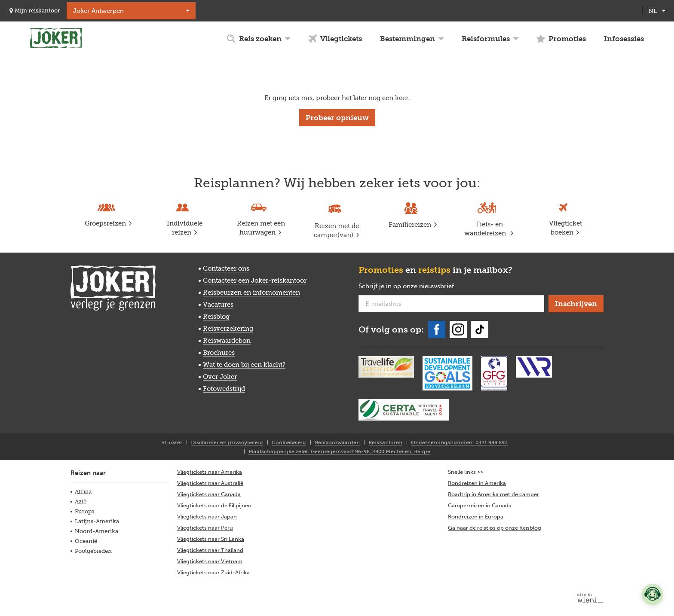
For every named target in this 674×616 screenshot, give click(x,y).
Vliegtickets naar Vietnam (210, 561)
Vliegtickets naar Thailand (210, 550)
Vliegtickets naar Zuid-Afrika (213, 572)
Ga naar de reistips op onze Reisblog (495, 528)
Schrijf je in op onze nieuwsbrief (420, 287)
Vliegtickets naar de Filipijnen (214, 505)
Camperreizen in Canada (480, 505)
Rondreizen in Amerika (477, 483)
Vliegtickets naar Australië (210, 483)
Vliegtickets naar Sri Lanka (211, 539)
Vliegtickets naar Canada (209, 494)
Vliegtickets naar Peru (205, 528)
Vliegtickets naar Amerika (210, 472)
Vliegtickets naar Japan (207, 517)
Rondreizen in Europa (476, 517)
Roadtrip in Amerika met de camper (493, 494)
